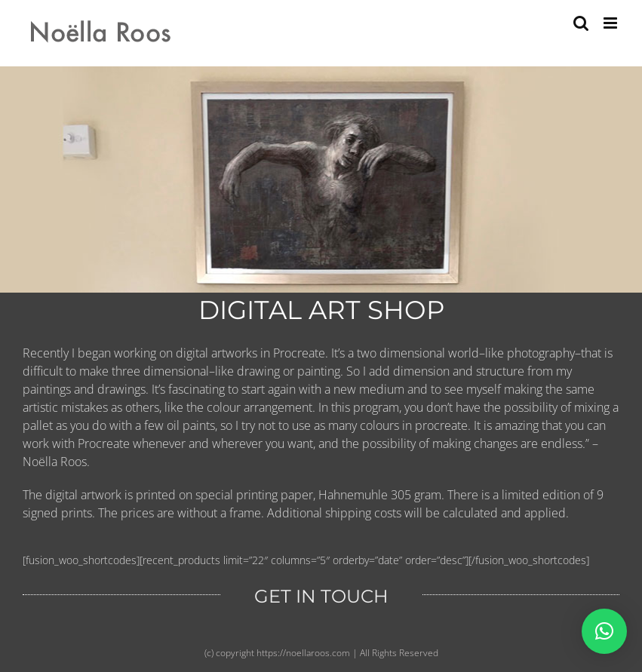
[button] (604, 631)
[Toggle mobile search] (581, 23)
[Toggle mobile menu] (611, 23)
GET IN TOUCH (321, 596)
